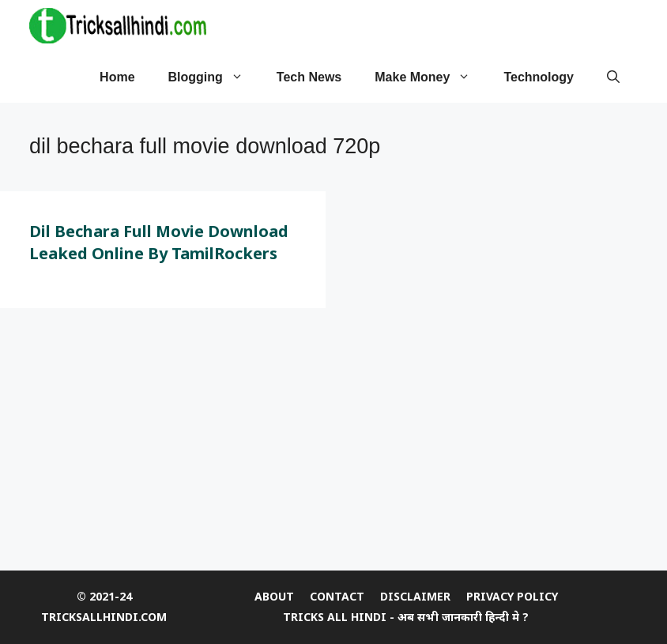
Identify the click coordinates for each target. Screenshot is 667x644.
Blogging (214, 77)
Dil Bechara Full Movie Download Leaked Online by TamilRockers (159, 242)
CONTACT (337, 596)
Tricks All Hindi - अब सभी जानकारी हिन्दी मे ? (406, 617)
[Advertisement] (333, 443)
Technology (539, 77)
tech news (309, 77)
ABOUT (274, 596)
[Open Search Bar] (613, 77)
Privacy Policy (512, 596)
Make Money (431, 77)
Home (117, 77)
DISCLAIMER (415, 596)
